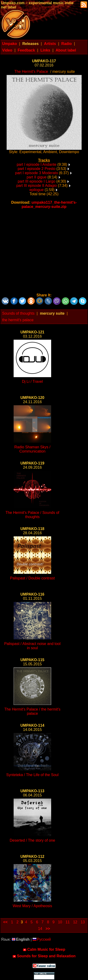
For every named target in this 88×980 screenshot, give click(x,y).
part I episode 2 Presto (36, 169)
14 (40, 929)
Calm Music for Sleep (44, 950)
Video (7, 50)
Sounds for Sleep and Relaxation (44, 956)
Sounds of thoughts (18, 313)
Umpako (10, 44)
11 (68, 922)
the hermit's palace (18, 320)
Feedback (26, 50)
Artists (50, 44)
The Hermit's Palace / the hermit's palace (32, 711)
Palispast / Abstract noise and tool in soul (32, 646)
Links (45, 50)
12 (75, 922)
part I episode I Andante (36, 164)
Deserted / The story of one (32, 840)
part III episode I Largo (37, 181)
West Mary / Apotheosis (32, 906)
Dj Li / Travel (33, 381)
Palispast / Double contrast (32, 578)
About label (66, 50)
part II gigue (36, 177)
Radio (66, 44)
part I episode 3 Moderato (36, 173)
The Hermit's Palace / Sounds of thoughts (33, 515)
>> (48, 929)
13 (83, 922)
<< (6, 922)
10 (60, 922)
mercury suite (52, 313)
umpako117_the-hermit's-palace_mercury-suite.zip (49, 204)
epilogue (36, 190)
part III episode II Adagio (36, 186)
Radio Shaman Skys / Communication (32, 449)
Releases (30, 44)
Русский (42, 939)
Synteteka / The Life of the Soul (33, 775)
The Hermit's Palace (31, 72)
